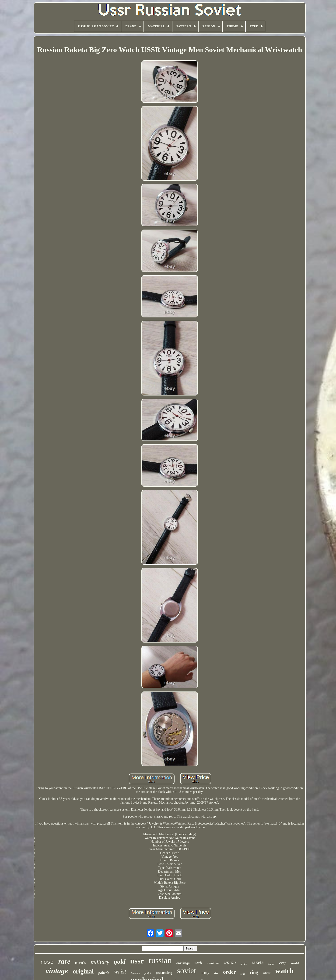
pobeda (104, 973)
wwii (198, 963)
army (205, 973)
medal (295, 963)
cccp (283, 963)
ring (254, 972)
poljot (148, 973)
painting (164, 973)
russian (160, 961)
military (100, 962)
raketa (258, 962)
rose (47, 962)
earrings (183, 963)
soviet (187, 971)
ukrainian (213, 963)
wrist (120, 971)
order (229, 972)
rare (64, 961)
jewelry (135, 973)
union (230, 962)
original (83, 971)
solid (243, 974)
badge (271, 964)
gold (120, 961)
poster (244, 964)
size (216, 973)
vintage (57, 971)
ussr (137, 961)
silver (267, 973)
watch (284, 971)
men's (80, 963)
